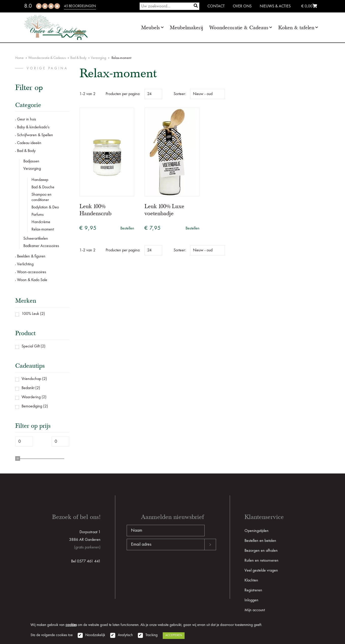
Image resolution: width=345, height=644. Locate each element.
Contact (216, 6)
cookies (71, 625)
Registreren (253, 590)
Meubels (151, 28)
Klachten (251, 580)
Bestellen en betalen (260, 541)
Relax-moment (43, 229)
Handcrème (41, 222)
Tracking (152, 635)
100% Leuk (30, 314)
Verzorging (98, 58)
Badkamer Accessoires (41, 246)
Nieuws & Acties (275, 6)
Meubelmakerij (186, 28)
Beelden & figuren (31, 256)
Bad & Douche (43, 187)
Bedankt (28, 388)
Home (19, 58)
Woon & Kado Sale (32, 280)
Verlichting (25, 264)
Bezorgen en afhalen (261, 551)
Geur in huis (27, 119)
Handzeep (40, 180)
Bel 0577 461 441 (86, 561)
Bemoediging (32, 406)
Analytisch (125, 635)
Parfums (38, 215)
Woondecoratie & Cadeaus (239, 28)
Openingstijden (257, 531)
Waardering (31, 397)
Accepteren (174, 635)
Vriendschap (31, 379)
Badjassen (31, 161)
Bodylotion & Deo (45, 207)
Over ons (242, 6)
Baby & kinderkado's (33, 127)
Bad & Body (78, 58)
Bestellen (127, 228)
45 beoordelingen (80, 6)
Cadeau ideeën (29, 143)
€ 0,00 (309, 6)
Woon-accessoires (32, 272)
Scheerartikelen (36, 239)
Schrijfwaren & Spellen (35, 135)
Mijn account (255, 610)
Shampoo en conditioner (42, 197)
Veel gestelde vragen (261, 571)
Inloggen (251, 600)
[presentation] (165, 566)
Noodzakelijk (95, 635)
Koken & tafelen (296, 28)
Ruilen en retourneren (261, 561)
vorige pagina (47, 68)
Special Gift (31, 346)
